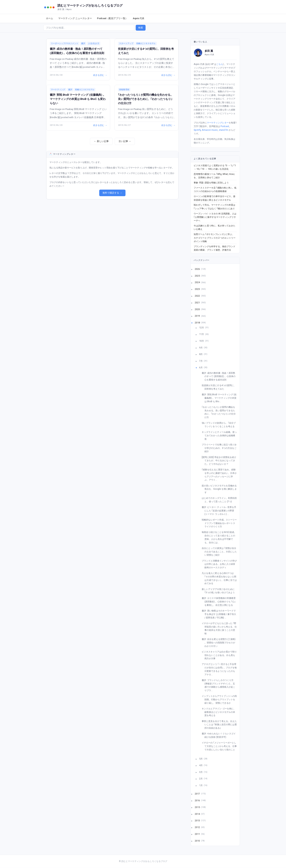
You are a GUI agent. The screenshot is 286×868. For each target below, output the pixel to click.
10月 (202, 341)
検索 (141, 28)
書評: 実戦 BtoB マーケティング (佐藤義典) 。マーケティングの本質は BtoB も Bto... (221, 398)
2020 (198, 309)
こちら (220, 64)
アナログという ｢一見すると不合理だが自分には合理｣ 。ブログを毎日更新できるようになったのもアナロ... (221, 669)
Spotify (197, 130)
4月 (201, 765)
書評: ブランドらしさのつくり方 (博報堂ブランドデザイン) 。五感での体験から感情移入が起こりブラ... (220, 685)
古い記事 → (125, 141)
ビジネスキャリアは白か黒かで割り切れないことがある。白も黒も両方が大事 (221, 655)
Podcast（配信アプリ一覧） (112, 18)
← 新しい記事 (101, 141)
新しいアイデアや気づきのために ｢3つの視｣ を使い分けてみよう (220, 591)
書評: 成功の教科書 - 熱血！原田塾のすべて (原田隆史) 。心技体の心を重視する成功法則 (220, 376)
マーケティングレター (218, 123)
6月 (201, 367)
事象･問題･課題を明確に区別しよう (211, 183)
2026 (198, 269)
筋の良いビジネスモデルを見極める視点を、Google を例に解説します (221, 489)
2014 (198, 814)
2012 (198, 827)
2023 (198, 289)
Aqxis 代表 (139, 18)
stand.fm (224, 130)
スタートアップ (126, 43)
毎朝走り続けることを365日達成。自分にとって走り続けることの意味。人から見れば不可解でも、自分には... (220, 537)
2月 (201, 779)
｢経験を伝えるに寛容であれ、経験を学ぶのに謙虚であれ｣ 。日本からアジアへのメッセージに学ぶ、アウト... (221, 475)
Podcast (225, 126)
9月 (201, 347)
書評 (83, 43)
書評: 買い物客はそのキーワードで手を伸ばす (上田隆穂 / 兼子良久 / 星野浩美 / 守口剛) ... (220, 614)
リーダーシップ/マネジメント (65, 43)
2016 (198, 800)
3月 (201, 772)
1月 (201, 785)
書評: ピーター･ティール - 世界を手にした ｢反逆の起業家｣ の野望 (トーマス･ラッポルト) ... (220, 510)
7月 (201, 361)
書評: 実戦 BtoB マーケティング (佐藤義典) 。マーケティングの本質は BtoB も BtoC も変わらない (78, 99)
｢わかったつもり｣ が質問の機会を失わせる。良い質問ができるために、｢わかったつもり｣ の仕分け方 (146, 99)
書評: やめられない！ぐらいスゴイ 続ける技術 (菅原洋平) (220, 735)
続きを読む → (100, 75)
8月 (201, 354)
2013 (198, 821)
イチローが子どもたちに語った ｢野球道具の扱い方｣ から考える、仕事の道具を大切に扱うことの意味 (221, 628)
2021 (198, 302)
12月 (202, 327)
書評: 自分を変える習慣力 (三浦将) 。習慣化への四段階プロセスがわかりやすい (220, 642)
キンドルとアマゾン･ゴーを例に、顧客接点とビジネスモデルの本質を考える (220, 712)
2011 (198, 834)
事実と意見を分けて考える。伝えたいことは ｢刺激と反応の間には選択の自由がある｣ (221, 725)
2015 (198, 807)
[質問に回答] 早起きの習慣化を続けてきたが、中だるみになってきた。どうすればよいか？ (220, 461)
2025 (198, 276)
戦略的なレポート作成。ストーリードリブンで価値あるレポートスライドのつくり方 (221, 523)
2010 (198, 841)
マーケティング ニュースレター (75, 18)
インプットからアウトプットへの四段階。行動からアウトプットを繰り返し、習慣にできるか (221, 699)
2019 (198, 316)
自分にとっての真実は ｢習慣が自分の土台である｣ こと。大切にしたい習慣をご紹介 (221, 552)
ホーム (50, 18)
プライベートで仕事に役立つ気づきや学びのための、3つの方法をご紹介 (221, 448)
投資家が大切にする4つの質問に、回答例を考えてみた (220, 387)
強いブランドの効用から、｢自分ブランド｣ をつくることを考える (220, 425)
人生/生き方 (94, 43)
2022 (198, 296)
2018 (198, 323)
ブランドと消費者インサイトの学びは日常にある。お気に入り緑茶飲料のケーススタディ (221, 564)
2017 (198, 794)
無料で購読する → (112, 193)
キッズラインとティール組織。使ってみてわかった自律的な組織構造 (221, 435)
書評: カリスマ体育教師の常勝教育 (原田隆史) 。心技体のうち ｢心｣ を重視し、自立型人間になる (220, 601)
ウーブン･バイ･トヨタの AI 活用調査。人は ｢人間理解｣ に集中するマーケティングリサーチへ (215, 217)
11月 (202, 334)
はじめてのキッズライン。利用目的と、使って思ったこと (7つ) (221, 500)
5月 (201, 759)
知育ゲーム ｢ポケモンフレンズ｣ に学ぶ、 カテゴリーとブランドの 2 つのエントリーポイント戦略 (215, 238)
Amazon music (210, 130)
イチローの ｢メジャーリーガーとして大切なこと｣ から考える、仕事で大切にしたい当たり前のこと (221, 746)
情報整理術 (124, 90)
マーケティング (58, 90)
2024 (198, 282)
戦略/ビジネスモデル (146, 43)
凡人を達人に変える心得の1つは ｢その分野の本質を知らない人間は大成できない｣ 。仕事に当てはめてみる (221, 578)
